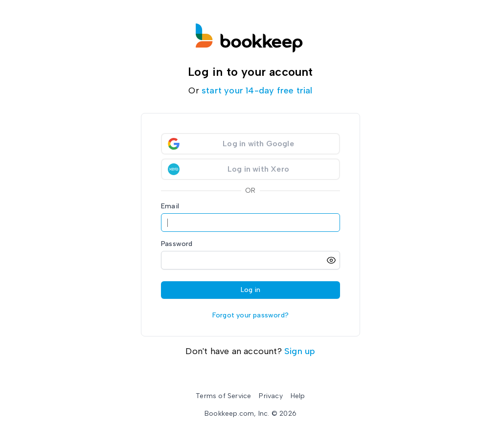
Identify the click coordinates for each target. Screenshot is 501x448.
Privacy (271, 396)
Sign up (300, 351)
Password (177, 244)
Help (298, 396)
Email (170, 206)
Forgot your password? (250, 315)
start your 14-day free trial (257, 90)
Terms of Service (223, 396)
